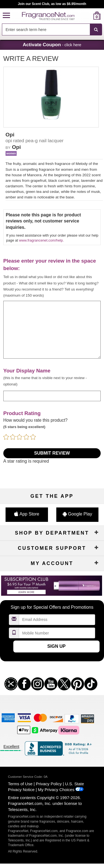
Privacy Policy (49, 784)
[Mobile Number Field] (57, 633)
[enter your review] (52, 330)
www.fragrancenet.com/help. (41, 240)
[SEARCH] (96, 30)
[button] (6, 16)
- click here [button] (52, 45)
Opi (16, 147)
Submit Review (52, 453)
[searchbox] (46, 29)
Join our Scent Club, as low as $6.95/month (52, 4)
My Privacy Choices (56, 790)
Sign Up (57, 646)
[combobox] (52, 30)
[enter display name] (52, 396)
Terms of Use (20, 784)
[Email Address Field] (57, 620)
